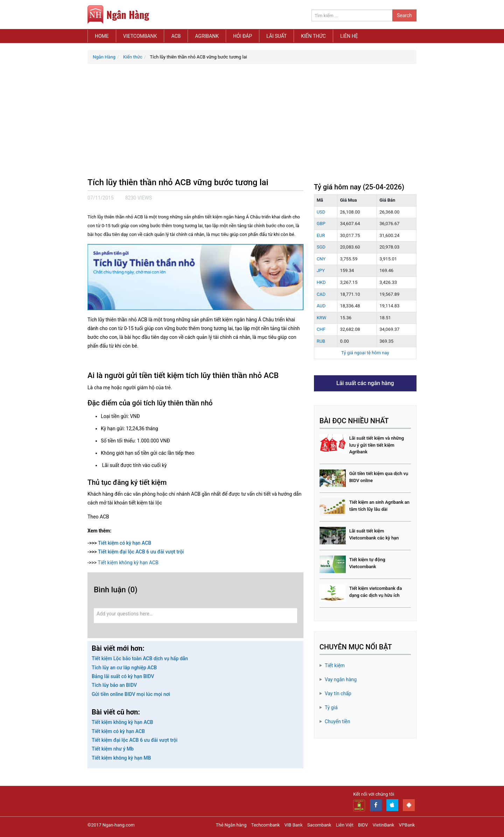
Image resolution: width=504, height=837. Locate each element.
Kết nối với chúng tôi (374, 794)
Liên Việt (345, 825)
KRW (322, 318)
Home (102, 36)
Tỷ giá (331, 707)
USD (321, 212)
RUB (321, 341)
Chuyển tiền (338, 721)
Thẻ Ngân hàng (231, 825)
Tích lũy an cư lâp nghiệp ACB (124, 668)
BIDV (363, 825)
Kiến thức (313, 36)
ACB (176, 36)
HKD (321, 282)
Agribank (207, 36)
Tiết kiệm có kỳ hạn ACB (125, 543)
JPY (321, 270)
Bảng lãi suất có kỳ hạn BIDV (123, 676)
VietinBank (383, 825)
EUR (321, 235)
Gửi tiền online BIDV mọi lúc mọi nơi (131, 694)
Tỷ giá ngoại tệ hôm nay (365, 353)
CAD (321, 294)
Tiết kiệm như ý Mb (113, 749)
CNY (321, 259)
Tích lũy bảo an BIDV (114, 685)
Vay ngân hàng (341, 679)
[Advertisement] (252, 124)
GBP (321, 224)
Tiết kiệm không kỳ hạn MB (121, 758)
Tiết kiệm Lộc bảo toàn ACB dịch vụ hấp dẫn (140, 658)
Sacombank (319, 825)
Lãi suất (276, 36)
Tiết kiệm (335, 665)
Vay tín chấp (338, 693)
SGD (321, 247)
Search (404, 15)
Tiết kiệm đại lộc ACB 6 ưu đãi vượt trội (141, 552)
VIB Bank (294, 825)
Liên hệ (349, 36)
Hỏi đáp (243, 36)
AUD (321, 306)
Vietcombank (140, 36)
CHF (321, 329)
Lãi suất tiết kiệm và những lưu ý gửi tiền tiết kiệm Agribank (377, 445)
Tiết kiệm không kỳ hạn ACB (128, 563)
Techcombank (266, 825)
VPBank (407, 825)
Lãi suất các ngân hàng (365, 383)
